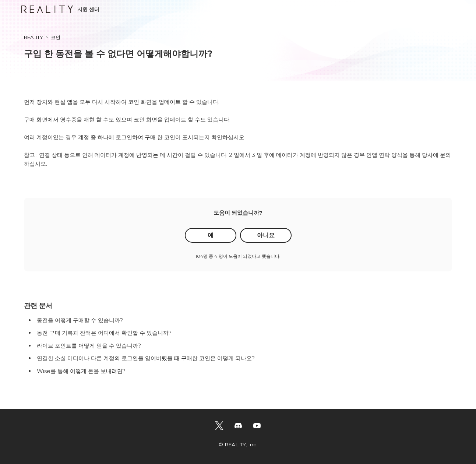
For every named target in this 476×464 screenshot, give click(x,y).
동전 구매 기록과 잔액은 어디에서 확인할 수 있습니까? (104, 333)
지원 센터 (60, 9)
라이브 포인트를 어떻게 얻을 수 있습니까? (89, 346)
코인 (56, 37)
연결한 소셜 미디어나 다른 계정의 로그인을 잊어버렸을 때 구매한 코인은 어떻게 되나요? (146, 358)
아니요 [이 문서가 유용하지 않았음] (266, 235)
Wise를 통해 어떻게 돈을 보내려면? (81, 371)
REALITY (34, 37)
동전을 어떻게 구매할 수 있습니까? (80, 320)
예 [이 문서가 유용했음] (211, 235)
